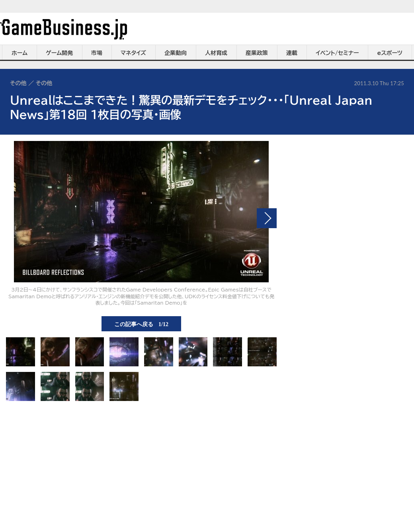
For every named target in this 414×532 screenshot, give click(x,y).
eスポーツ (390, 53)
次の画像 (267, 218)
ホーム (20, 53)
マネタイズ (133, 53)
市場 (97, 53)
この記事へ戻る (141, 324)
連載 (292, 53)
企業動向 (176, 53)
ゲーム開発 (59, 53)
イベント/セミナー (337, 53)
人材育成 (216, 53)
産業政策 (257, 53)
